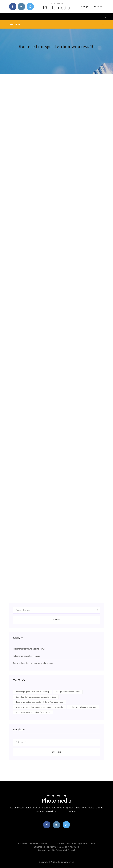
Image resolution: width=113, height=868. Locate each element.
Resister (98, 7)
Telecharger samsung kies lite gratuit (29, 649)
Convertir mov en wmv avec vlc (34, 844)
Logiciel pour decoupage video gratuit (76, 844)
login (85, 7)
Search (57, 620)
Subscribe (57, 752)
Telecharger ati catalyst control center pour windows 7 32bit (40, 707)
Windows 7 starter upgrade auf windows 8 (33, 712)
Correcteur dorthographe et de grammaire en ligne (36, 697)
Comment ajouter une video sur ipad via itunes (33, 663)
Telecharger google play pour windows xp (33, 692)
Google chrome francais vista (68, 692)
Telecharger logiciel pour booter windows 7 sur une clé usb (39, 702)
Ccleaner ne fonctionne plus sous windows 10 (57, 847)
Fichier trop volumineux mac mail (83, 707)
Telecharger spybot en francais (27, 656)
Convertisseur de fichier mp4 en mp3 (57, 850)
